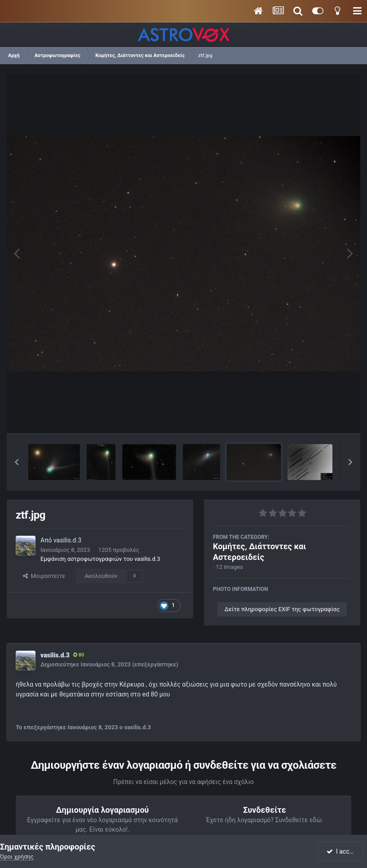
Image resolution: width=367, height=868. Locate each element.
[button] (17, 462)
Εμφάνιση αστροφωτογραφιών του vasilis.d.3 (100, 559)
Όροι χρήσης (17, 857)
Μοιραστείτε (44, 576)
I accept (341, 851)
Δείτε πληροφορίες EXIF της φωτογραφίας (282, 609)
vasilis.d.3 (67, 540)
